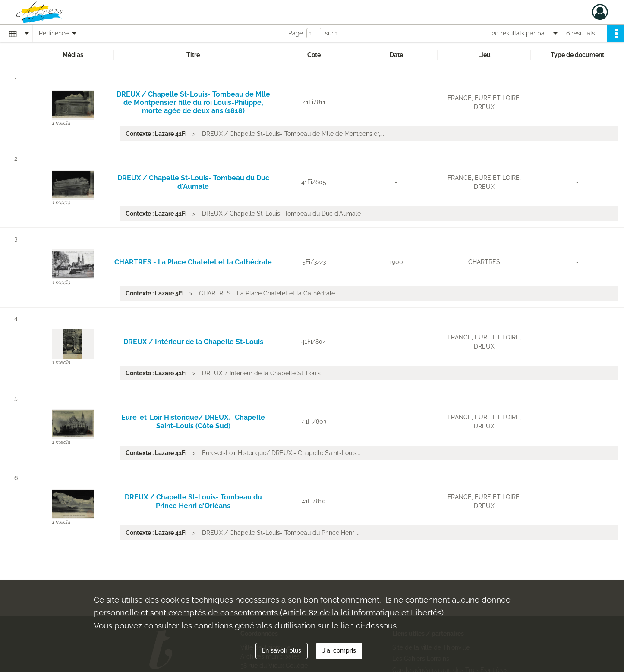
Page (296, 33)
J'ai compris (339, 650)
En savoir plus (282, 650)
